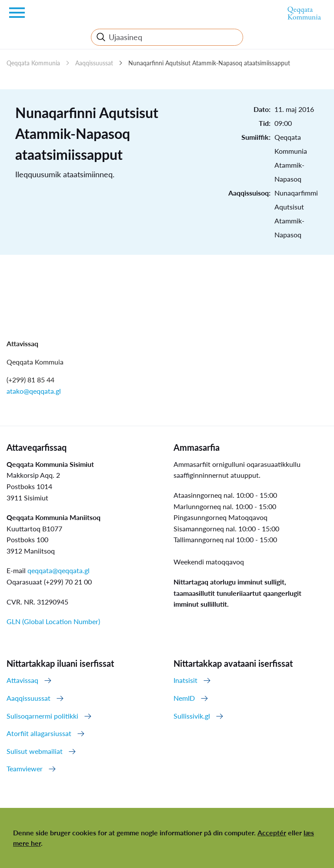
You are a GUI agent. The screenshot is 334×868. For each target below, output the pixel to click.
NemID (184, 698)
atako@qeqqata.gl (34, 391)
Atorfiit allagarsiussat (39, 733)
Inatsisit (185, 680)
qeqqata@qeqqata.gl (58, 570)
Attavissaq (22, 680)
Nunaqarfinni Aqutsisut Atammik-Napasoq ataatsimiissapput (209, 63)
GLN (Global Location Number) (53, 621)
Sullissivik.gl (192, 716)
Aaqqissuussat (94, 63)
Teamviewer (25, 768)
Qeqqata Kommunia (33, 63)
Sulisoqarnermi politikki (42, 716)
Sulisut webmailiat (35, 751)
